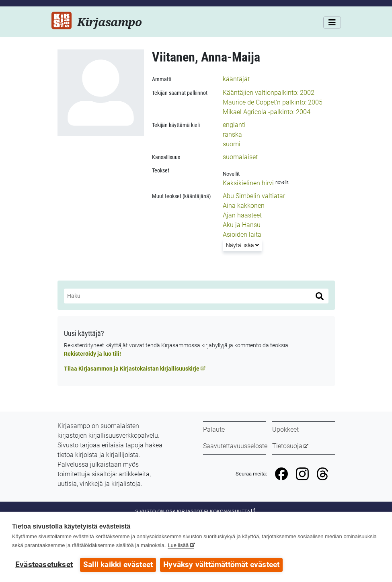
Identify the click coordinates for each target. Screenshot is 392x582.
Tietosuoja (287, 446)
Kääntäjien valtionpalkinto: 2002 (269, 93)
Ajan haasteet (242, 215)
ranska (232, 134)
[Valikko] (332, 23)
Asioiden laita (242, 235)
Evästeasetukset (44, 565)
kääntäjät (236, 79)
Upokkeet (285, 429)
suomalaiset (240, 157)
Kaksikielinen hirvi (248, 183)
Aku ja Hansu (242, 225)
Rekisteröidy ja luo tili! (92, 354)
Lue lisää (178, 545)
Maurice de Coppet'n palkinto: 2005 (273, 102)
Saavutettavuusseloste (235, 446)
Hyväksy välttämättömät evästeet (221, 565)
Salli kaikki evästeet (118, 565)
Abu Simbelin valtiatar (254, 196)
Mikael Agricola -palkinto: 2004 (267, 112)
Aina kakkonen (244, 206)
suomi (232, 144)
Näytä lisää (244, 245)
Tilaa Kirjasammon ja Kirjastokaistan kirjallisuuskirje (132, 369)
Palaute (214, 429)
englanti (234, 125)
